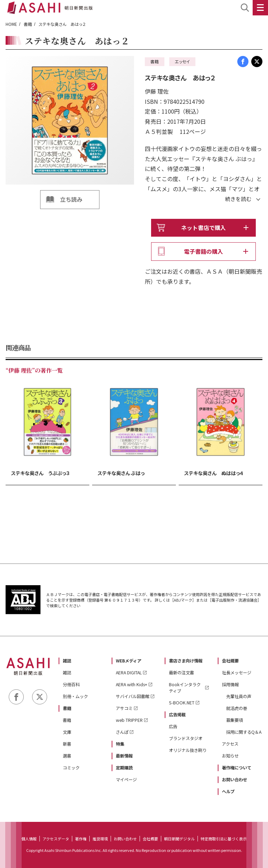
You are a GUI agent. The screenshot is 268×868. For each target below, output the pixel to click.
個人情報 (29, 839)
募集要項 (234, 720)
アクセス (230, 744)
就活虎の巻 (237, 708)
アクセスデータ (56, 839)
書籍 (28, 24)
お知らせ (230, 756)
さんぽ (122, 732)
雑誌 (67, 661)
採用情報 (230, 684)
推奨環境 (100, 839)
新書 (67, 744)
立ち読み (71, 199)
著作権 (81, 839)
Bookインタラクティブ (185, 688)
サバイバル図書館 (133, 696)
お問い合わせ (234, 780)
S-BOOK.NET (182, 703)
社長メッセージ (237, 673)
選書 (67, 756)
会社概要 (230, 661)
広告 (173, 726)
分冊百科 (71, 684)
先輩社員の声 (239, 696)
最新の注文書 (181, 673)
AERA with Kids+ (132, 684)
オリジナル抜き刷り (188, 750)
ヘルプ (228, 791)
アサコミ (124, 708)
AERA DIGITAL (129, 673)
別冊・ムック (75, 696)
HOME (11, 24)
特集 (120, 744)
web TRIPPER (129, 720)
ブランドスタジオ (186, 738)
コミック (71, 768)
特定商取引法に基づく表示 (224, 839)
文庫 (67, 732)
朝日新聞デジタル (179, 839)
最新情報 (124, 756)
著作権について (237, 768)
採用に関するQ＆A (244, 732)
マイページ (126, 780)
